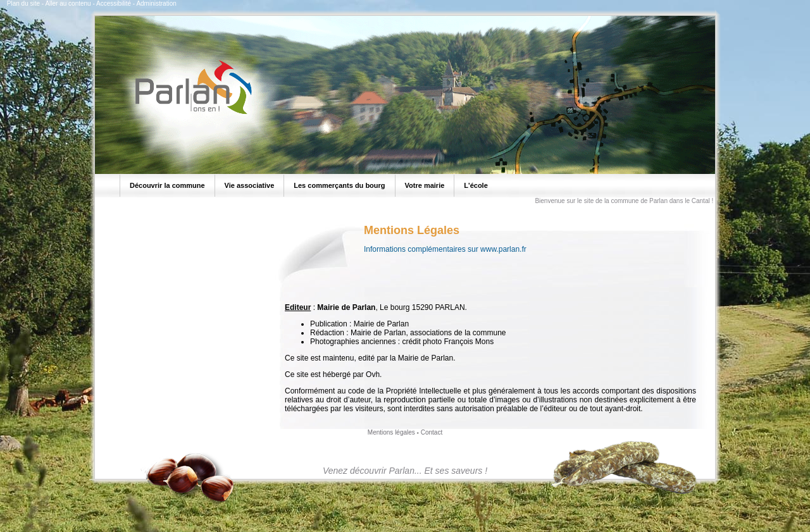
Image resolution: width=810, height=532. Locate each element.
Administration (156, 3)
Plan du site (23, 3)
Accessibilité (114, 3)
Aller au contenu (68, 3)
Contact (432, 432)
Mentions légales (391, 432)
